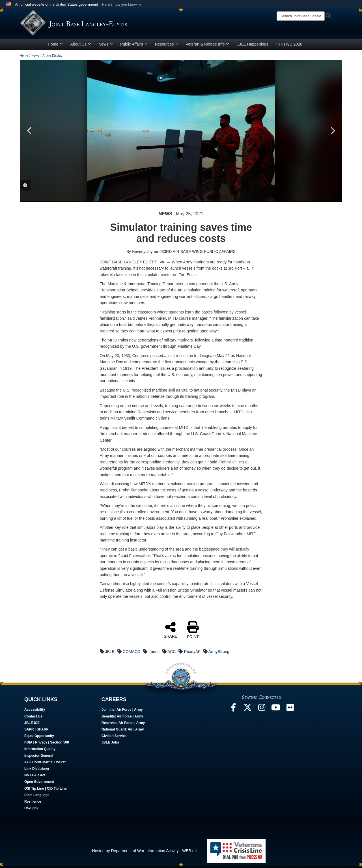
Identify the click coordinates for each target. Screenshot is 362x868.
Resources (167, 46)
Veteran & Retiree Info (208, 46)
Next (332, 133)
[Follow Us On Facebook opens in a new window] (233, 711)
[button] (122, 5)
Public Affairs (134, 46)
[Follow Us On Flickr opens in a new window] (290, 711)
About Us (81, 46)
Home (55, 46)
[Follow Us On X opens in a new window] (247, 711)
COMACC (132, 654)
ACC (172, 654)
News (106, 46)
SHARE (171, 632)
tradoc (154, 654)
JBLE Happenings (252, 46)
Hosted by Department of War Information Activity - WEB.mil (145, 853)
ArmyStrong (219, 654)
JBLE (110, 654)
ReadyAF (192, 654)
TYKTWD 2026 (289, 46)
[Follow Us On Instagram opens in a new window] (262, 711)
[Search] (301, 16)
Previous (30, 133)
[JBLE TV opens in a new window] (276, 711)
